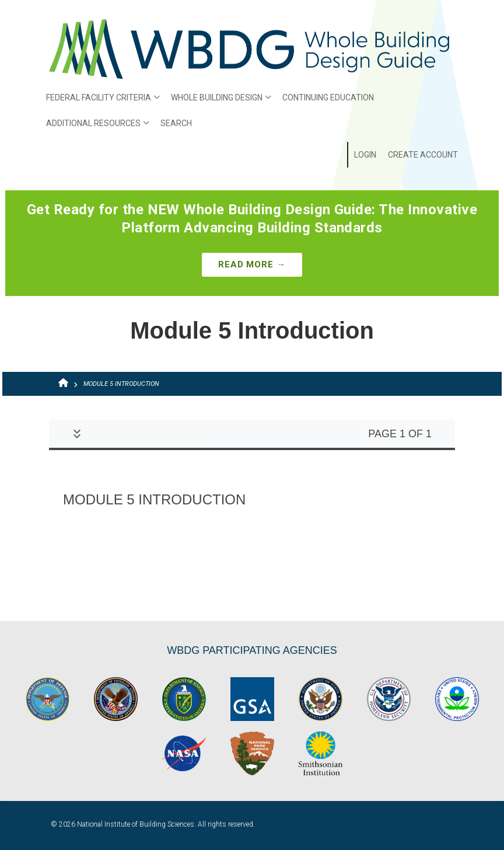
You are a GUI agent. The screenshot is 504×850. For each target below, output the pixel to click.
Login (365, 155)
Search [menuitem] (176, 123)
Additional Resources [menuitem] (95, 127)
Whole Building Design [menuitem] (218, 102)
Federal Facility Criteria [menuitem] (100, 102)
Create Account (423, 155)
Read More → (252, 264)
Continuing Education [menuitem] (328, 97)
